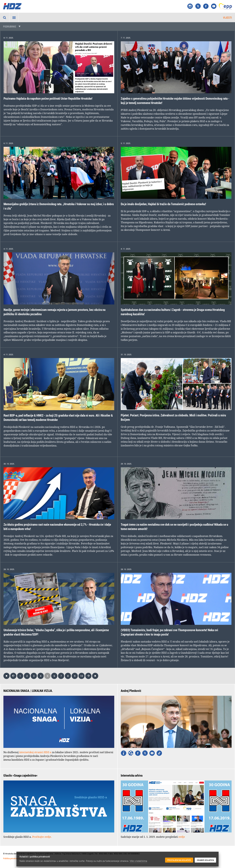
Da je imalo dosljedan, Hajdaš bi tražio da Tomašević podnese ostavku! (163, 204)
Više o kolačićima (138, 861)
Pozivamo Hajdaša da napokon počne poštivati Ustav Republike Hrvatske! (48, 98)
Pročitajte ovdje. (42, 837)
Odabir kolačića (205, 860)
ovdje (182, 837)
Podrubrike (10, 27)
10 (82, 676)
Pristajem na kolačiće (179, 860)
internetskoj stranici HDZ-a (35, 752)
